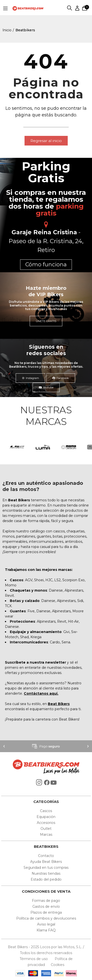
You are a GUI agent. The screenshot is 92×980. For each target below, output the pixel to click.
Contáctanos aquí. (41, 693)
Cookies (56, 965)
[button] (46, 141)
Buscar (70, 8)
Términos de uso (34, 959)
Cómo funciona (46, 264)
